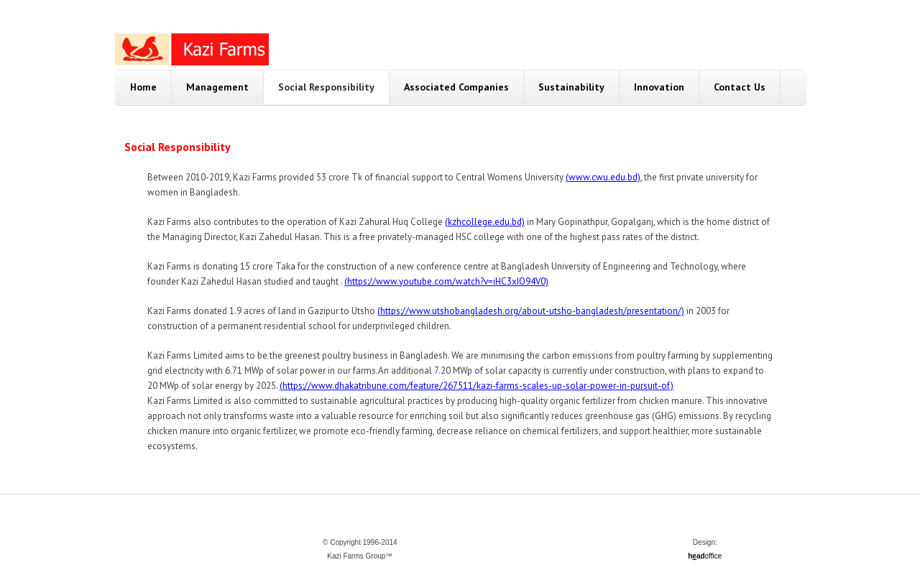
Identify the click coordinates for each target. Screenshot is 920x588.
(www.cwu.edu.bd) (603, 177)
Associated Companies (456, 87)
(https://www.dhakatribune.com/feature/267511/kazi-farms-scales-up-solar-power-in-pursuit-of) (477, 386)
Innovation (659, 87)
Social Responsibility (326, 87)
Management (217, 87)
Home (143, 87)
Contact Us (740, 87)
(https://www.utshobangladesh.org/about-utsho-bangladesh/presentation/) (531, 311)
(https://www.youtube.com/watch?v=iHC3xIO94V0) (446, 281)
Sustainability (571, 87)
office (714, 556)
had (696, 556)
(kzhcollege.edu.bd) (485, 222)
